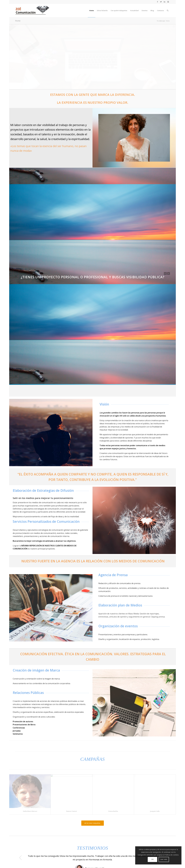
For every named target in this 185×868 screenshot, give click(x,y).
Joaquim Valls (155, 803)
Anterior (165, 273)
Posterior (168, 273)
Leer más (164, 859)
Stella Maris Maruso (30, 803)
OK (152, 859)
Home (18, 21)
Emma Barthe (113, 803)
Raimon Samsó (72, 803)
